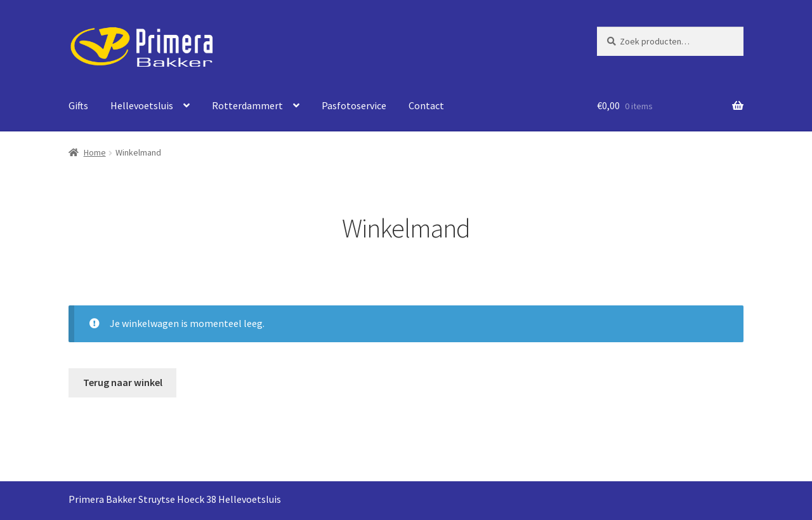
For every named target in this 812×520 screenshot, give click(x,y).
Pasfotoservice (354, 105)
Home (95, 152)
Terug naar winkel (123, 382)
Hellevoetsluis (142, 105)
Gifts (78, 105)
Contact (426, 105)
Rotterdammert (247, 105)
